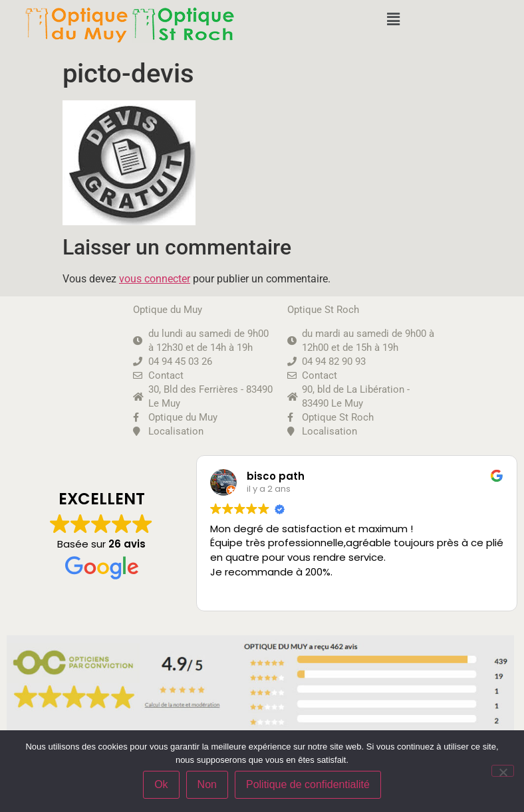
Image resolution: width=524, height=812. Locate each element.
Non (207, 784)
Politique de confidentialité (308, 784)
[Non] (503, 771)
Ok (161, 784)
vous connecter (155, 279)
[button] (393, 19)
